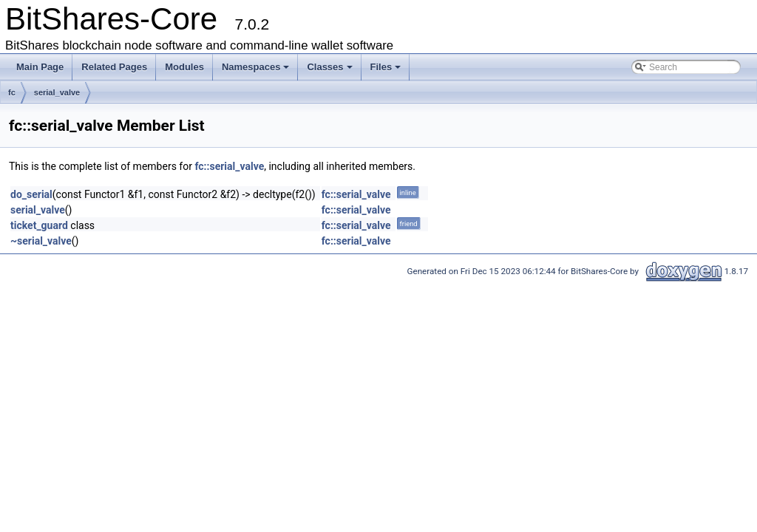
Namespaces (256, 67)
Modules (184, 67)
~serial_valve (41, 241)
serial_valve (57, 92)
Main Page (40, 67)
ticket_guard (39, 225)
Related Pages (114, 67)
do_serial (31, 194)
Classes (329, 67)
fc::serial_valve (229, 166)
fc (12, 92)
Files (386, 67)
